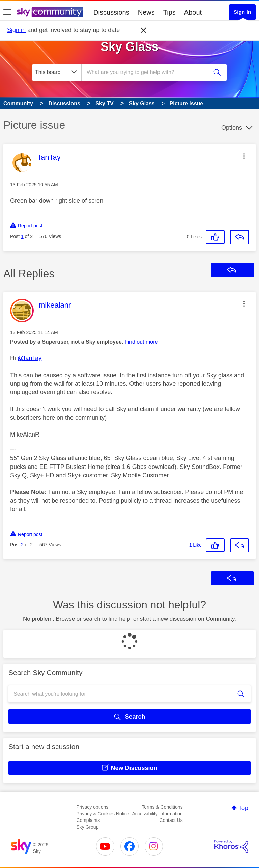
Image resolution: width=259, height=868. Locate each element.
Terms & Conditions (162, 807)
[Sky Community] (50, 12)
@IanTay (30, 358)
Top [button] (243, 808)
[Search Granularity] (57, 72)
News (146, 12)
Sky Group (87, 827)
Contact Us (171, 820)
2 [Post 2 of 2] (22, 545)
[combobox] (147, 72)
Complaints (88, 820)
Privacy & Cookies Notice (103, 814)
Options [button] (232, 128)
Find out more (141, 342)
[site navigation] (7, 12)
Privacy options (92, 807)
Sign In (242, 12)
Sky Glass (129, 47)
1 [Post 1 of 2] (22, 236)
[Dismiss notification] (144, 30)
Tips (169, 12)
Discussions (111, 12)
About (193, 12)
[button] (244, 156)
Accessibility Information (157, 814)
